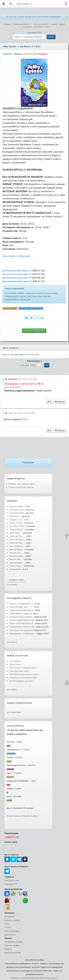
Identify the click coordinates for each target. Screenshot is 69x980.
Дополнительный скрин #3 (17, 278)
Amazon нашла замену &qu (22, 620)
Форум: (31, 308)
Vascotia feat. (15, 553)
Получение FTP (11, 884)
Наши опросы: (16, 726)
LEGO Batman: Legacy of (21, 614)
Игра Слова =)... (17, 664)
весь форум (12, 690)
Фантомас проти (17, 510)
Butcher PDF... (16, 559)
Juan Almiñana (16, 546)
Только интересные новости (21, 487)
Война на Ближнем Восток (21, 610)
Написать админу (12, 945)
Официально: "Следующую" (22, 634)
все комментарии (14, 712)
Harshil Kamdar (16, 556)
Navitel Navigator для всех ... (22, 681)
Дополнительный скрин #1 (17, 271)
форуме (23, 656)
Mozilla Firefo (15, 569)
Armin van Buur (16, 536)
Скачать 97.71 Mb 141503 (34, 331)
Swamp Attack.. (16, 549)
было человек (32, 355)
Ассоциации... (16, 661)
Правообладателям (13, 953)
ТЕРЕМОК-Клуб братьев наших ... (25, 674)
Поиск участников (12, 931)
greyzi (11, 413)
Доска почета (10, 935)
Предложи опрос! (30, 816)
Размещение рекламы (14, 942)
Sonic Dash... (15, 533)
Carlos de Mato (16, 543)
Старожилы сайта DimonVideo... (24, 678)
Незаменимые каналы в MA (22, 627)
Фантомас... (15, 516)
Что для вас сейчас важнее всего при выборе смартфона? (34, 17)
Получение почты (12, 881)
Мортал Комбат (17, 506)
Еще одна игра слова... (20, 671)
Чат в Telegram (10, 308)
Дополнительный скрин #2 (17, 274)
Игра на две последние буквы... (24, 668)
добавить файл (17, 580)
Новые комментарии (19, 703)
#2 (4, 379)
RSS (40, 33)
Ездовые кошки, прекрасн (21, 617)
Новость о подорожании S (21, 604)
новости (26, 598)
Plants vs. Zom (16, 523)
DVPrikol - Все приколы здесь (22, 484)
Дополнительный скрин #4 (17, 281)
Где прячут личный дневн (21, 630)
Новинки (12, 501)
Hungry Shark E (16, 530)
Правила (8, 949)
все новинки (12, 585)
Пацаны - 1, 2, (16, 520)
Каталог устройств (12, 920)
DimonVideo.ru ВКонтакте (16, 256)
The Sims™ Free (17, 526)
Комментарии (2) (14, 816)
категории (32, 33)
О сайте (8, 927)
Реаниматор (10, 917)
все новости (12, 642)
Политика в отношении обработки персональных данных (34, 978)
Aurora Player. (16, 566)
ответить (60, 402)
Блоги (7, 924)
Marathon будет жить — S (21, 607)
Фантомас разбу (17, 513)
